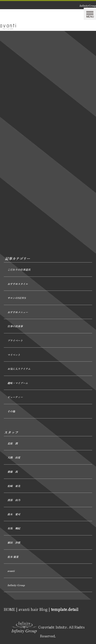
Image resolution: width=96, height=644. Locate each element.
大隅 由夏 (14, 457)
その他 (11, 411)
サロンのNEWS (17, 298)
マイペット (14, 355)
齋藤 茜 (13, 472)
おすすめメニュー (18, 312)
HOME (9, 609)
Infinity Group (16, 585)
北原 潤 (13, 443)
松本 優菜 (13, 557)
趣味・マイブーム (18, 383)
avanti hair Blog (33, 609)
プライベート (15, 340)
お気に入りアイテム (19, 369)
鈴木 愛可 (14, 514)
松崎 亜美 (14, 486)
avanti (11, 571)
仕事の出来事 (15, 326)
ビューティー (15, 397)
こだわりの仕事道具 (19, 270)
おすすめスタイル (18, 284)
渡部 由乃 (14, 500)
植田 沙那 (14, 542)
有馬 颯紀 (14, 528)
